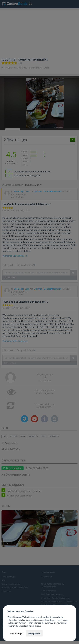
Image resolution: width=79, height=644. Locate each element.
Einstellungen (16, 633)
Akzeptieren (34, 633)
